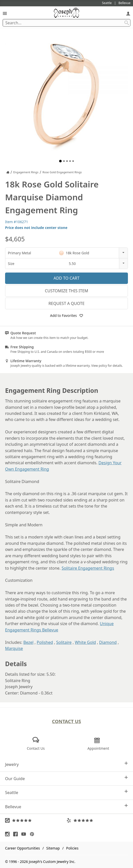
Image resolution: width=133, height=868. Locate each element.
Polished (45, 642)
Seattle (66, 792)
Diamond (108, 642)
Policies (72, 848)
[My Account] (128, 13)
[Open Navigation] (5, 13)
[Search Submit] (127, 23)
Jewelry (66, 764)
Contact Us (67, 721)
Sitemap (53, 848)
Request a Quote (66, 303)
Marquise (14, 648)
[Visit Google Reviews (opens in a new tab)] (36, 820)
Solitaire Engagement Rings (88, 568)
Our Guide (66, 778)
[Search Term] (66, 23)
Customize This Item (67, 291)
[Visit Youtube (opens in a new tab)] (25, 834)
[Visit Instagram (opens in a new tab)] (9, 834)
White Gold (85, 642)
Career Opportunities (22, 848)
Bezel (28, 642)
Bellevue (66, 807)
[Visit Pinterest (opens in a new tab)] (33, 834)
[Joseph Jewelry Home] (8, 172)
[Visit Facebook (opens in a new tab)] (17, 834)
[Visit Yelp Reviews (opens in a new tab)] (97, 820)
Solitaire (64, 642)
